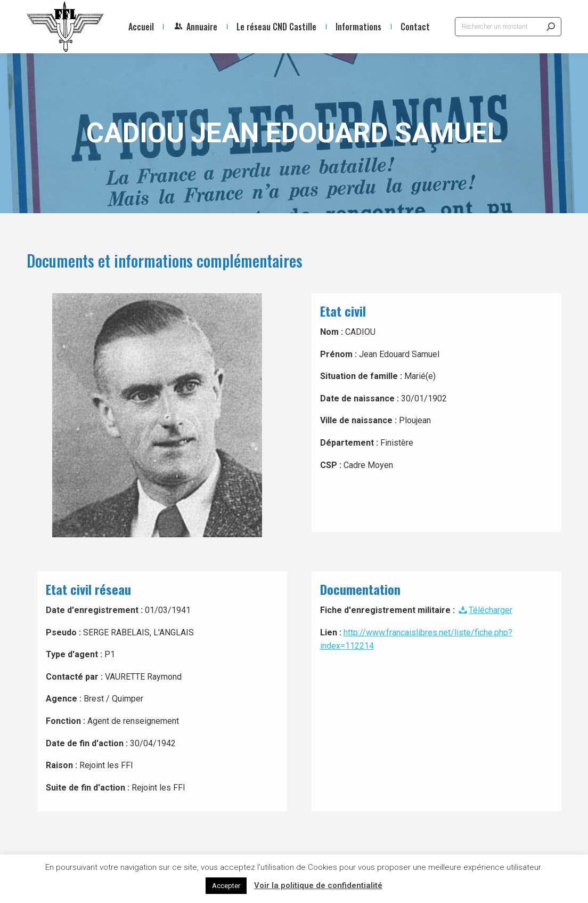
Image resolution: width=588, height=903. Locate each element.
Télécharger (485, 610)
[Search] (508, 27)
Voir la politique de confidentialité (318, 885)
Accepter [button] (226, 886)
